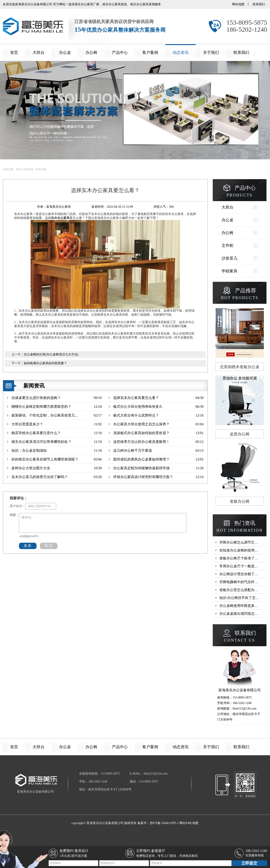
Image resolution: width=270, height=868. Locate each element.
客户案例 (150, 53)
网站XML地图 (189, 823)
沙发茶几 (229, 258)
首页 (14, 53)
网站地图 (238, 4)
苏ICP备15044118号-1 (164, 823)
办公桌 (65, 53)
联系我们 (259, 4)
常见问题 (41, 169)
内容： (14, 515)
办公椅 (91, 53)
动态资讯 (181, 53)
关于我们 (211, 53)
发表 (28, 546)
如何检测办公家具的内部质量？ (45, 363)
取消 (49, 546)
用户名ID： (18, 506)
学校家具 (229, 271)
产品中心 (120, 53)
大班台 (39, 53)
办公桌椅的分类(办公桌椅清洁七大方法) (51, 354)
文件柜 (227, 246)
